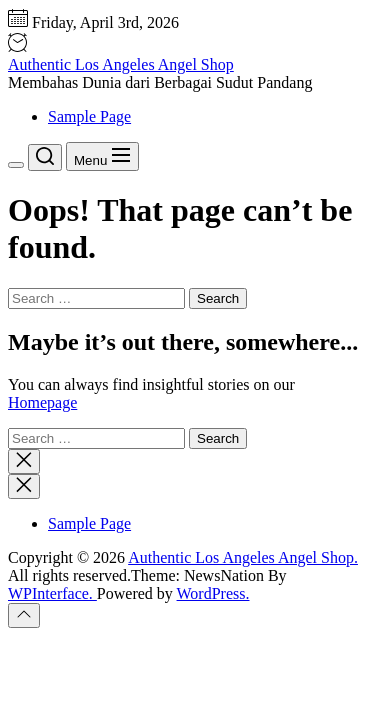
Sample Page (89, 116)
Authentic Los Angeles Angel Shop (121, 64)
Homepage (42, 402)
